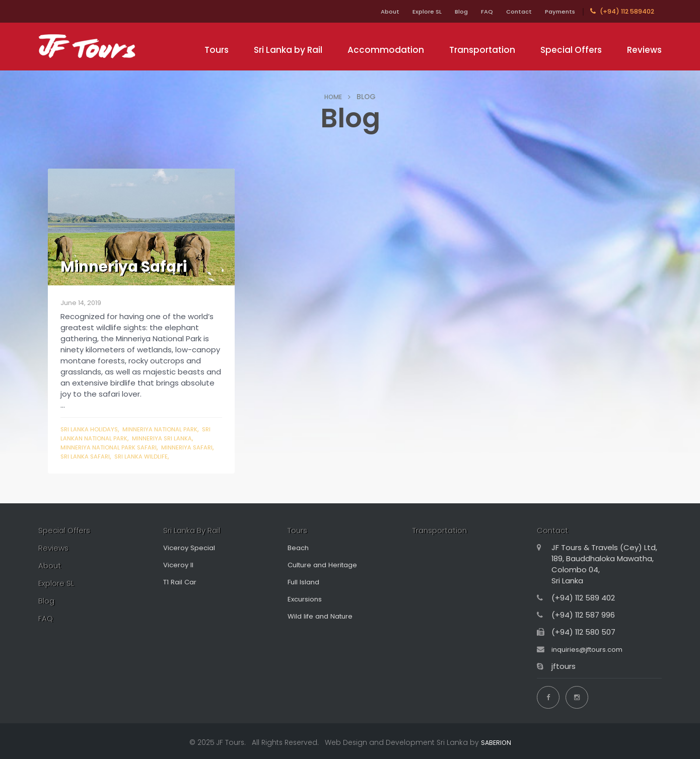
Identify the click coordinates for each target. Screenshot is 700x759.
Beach (299, 549)
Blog (442, 11)
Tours (217, 50)
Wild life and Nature (324, 617)
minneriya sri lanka (184, 438)
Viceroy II (180, 566)
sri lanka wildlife (174, 456)
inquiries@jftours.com (592, 651)
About (360, 11)
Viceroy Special (192, 549)
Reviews (644, 50)
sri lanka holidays (92, 429)
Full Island (305, 583)
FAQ (472, 11)
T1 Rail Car (182, 583)
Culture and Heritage (327, 566)
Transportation (482, 50)
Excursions (306, 600)
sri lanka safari (114, 456)
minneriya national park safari (114, 447)
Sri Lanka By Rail (197, 531)
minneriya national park (170, 429)
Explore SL (402, 11)
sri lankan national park (104, 438)
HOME (333, 97)
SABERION (496, 739)
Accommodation (386, 50)
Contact (510, 11)
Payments (557, 11)
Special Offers (571, 50)
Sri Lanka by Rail (288, 50)
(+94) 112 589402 (622, 11)
